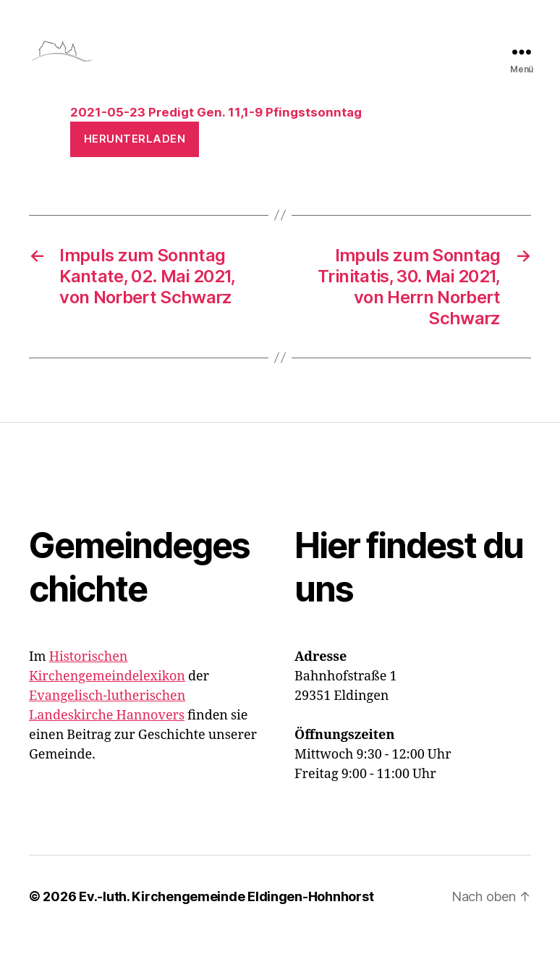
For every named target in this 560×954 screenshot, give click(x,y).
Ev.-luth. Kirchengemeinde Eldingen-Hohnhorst (226, 913)
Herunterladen (135, 155)
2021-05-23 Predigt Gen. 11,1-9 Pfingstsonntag (216, 129)
